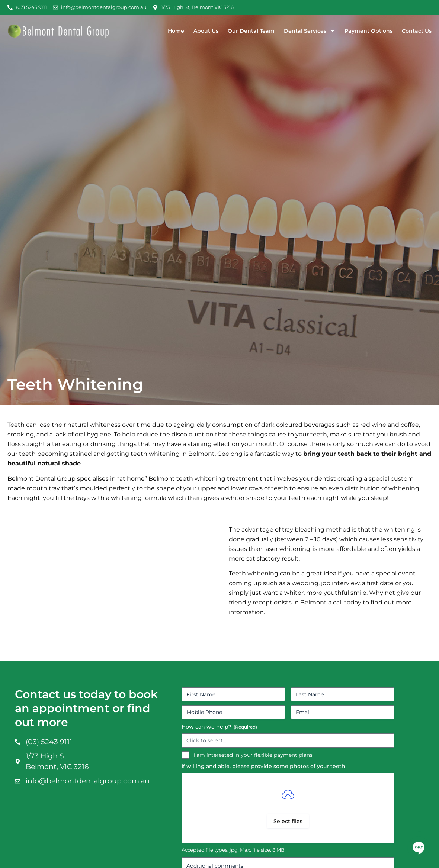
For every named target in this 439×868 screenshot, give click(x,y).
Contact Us (417, 31)
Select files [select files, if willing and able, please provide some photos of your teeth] (288, 821)
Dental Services (310, 31)
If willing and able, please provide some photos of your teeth (263, 766)
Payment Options (368, 31)
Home (176, 31)
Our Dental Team (251, 31)
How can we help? (219, 727)
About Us (206, 31)
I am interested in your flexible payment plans (253, 755)
